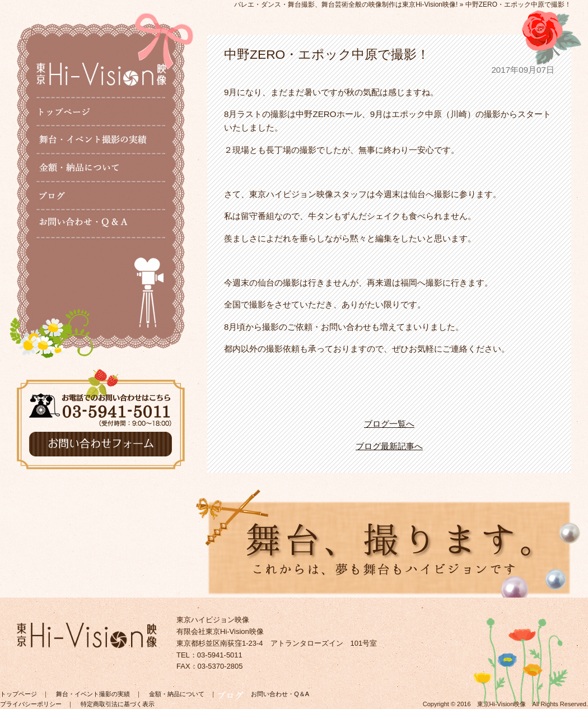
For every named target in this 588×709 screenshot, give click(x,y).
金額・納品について (177, 694)
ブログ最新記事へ (389, 446)
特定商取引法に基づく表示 (118, 704)
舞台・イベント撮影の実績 (93, 694)
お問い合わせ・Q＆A (280, 694)
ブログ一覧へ (389, 424)
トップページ (18, 694)
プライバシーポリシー (31, 704)
